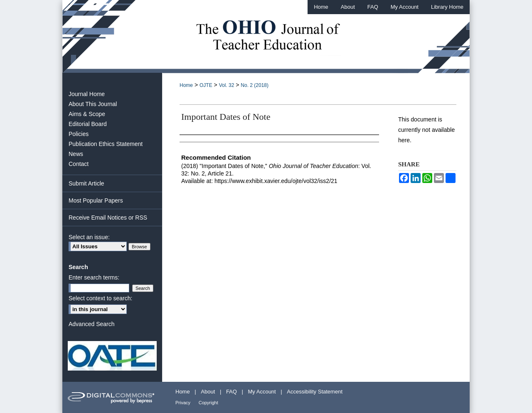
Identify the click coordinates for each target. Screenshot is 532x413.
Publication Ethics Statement (106, 144)
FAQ (232, 392)
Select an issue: (89, 237)
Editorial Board (88, 124)
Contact (79, 164)
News (76, 154)
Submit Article (86, 183)
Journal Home (87, 94)
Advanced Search (92, 324)
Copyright (208, 403)
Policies (79, 134)
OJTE (206, 85)
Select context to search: (100, 298)
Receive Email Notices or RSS (108, 218)
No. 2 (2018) (255, 85)
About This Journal (93, 104)
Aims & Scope (87, 114)
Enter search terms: (94, 277)
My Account (262, 392)
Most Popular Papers (96, 200)
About (208, 392)
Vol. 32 (227, 85)
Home (186, 85)
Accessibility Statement (315, 392)
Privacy (183, 403)
